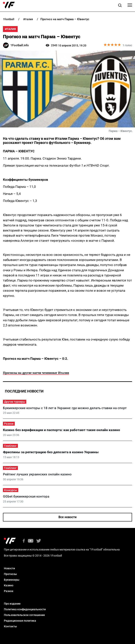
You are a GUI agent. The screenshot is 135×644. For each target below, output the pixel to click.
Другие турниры (15, 402)
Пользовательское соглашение (24, 615)
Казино (9, 585)
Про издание (12, 604)
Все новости (67, 517)
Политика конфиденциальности (25, 609)
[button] (120, 6)
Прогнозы (10, 574)
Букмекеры (12, 580)
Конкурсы (11, 490)
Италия (10, 29)
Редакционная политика (20, 621)
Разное (9, 424)
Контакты (10, 626)
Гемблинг (10, 446)
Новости (9, 568)
